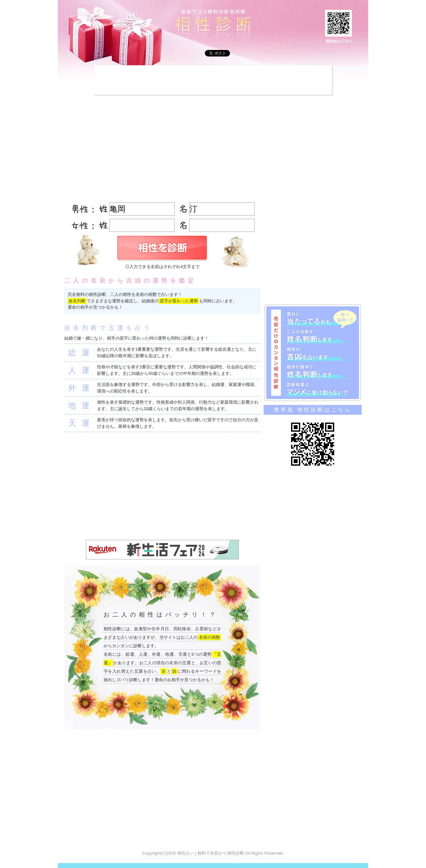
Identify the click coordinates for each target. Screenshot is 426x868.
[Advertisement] (213, 80)
